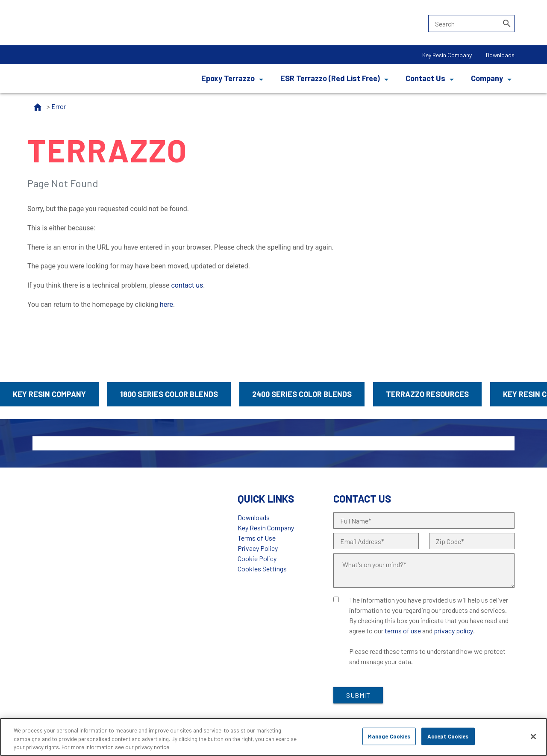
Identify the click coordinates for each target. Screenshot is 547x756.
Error (59, 106)
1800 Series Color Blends (169, 394)
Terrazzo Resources (427, 394)
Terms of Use (257, 538)
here (166, 304)
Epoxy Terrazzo (228, 78)
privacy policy (453, 631)
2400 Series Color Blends (302, 394)
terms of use (403, 631)
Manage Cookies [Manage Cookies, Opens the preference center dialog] (389, 736)
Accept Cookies (448, 736)
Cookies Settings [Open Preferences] (262, 569)
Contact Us (425, 78)
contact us (187, 285)
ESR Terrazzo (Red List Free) (330, 78)
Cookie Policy (257, 558)
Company (487, 78)
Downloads (500, 55)
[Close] (533, 736)
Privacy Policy (258, 548)
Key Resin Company (447, 55)
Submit (358, 695)
